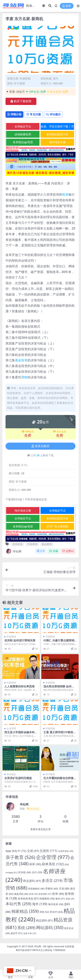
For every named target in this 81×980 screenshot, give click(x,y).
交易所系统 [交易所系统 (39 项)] (66, 851)
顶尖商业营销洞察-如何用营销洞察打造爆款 (59, 688)
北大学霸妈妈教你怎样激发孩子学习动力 (60, 780)
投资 (65, 194)
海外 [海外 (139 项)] (40, 904)
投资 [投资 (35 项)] (33, 894)
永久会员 (60, 432)
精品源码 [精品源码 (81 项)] (44, 920)
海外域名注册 (57, 142)
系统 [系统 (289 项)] (26, 928)
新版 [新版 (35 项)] (70, 899)
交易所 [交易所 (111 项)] (48, 851)
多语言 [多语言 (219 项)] (52, 881)
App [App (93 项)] (11, 851)
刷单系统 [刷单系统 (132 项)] (53, 864)
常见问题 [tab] (34, 114)
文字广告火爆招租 (57, 526)
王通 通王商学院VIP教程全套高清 (60, 734)
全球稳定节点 (23, 126)
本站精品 (11, 774)
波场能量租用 (23, 134)
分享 (41, 551)
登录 (67, 6)
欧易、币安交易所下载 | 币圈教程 (57, 127)
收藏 (54, 551)
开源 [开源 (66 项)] (64, 889)
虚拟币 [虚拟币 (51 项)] (16, 933)
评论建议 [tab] (53, 114)
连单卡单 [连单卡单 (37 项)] (30, 933)
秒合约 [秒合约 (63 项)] (56, 912)
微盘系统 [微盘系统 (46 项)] (21, 894)
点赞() (68, 551)
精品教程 (47, 544)
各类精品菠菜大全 (57, 134)
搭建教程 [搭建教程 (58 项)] (47, 899)
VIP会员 (28, 432)
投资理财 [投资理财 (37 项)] (45, 894)
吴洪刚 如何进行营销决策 (20, 640)
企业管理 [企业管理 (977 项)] (53, 857)
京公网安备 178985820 (53, 950)
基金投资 (21, 360)
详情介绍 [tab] (14, 114)
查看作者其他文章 (40, 829)
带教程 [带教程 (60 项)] (52, 889)
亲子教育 (50, 774)
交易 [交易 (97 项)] (33, 851)
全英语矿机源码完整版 (18, 778)
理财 (24, 377)
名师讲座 (17, 544)
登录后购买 (40, 446)
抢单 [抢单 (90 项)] (58, 894)
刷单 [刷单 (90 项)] (35, 864)
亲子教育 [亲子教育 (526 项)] (20, 857)
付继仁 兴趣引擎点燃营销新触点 (59, 642)
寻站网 (13, 551)
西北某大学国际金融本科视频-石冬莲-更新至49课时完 (21, 734)
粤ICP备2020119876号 (28, 950)
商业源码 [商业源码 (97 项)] (32, 881)
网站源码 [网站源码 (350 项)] (50, 928)
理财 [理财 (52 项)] (44, 912)
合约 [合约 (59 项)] (37, 872)
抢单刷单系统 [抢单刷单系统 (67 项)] (28, 899)
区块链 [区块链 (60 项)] (24, 872)
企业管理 (11, 728)
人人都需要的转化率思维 (19, 686)
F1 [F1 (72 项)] (22, 851)
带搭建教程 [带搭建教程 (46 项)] (36, 889)
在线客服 (69, 946)
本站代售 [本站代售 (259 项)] (18, 904)
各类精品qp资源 (23, 142)
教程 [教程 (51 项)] (60, 899)
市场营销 (25, 78)
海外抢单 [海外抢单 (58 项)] (56, 904)
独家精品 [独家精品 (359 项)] (25, 911)
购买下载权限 (21, 101)
